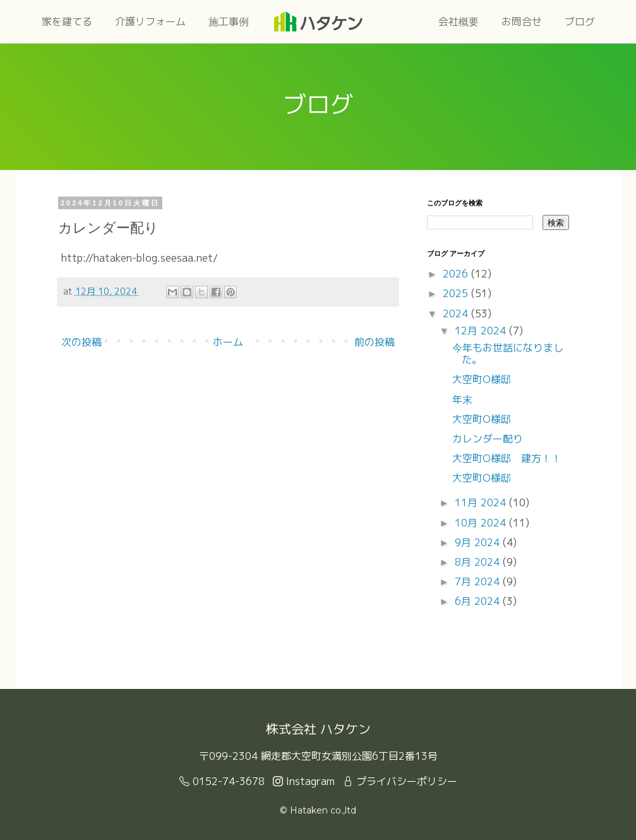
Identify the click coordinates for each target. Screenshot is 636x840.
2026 (457, 274)
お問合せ (522, 21)
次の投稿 (81, 342)
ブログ (580, 21)
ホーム (228, 342)
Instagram (304, 781)
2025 (457, 293)
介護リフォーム (150, 21)
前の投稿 (375, 342)
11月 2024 (482, 502)
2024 (457, 313)
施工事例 (229, 21)
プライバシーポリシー (400, 781)
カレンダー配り (488, 439)
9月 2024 (479, 542)
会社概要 (459, 21)
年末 (462, 399)
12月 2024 (482, 331)
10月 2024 (482, 523)
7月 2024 (479, 581)
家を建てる (67, 21)
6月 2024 (479, 601)
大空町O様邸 (482, 379)
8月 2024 (479, 562)
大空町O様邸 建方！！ (507, 458)
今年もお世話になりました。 (508, 354)
